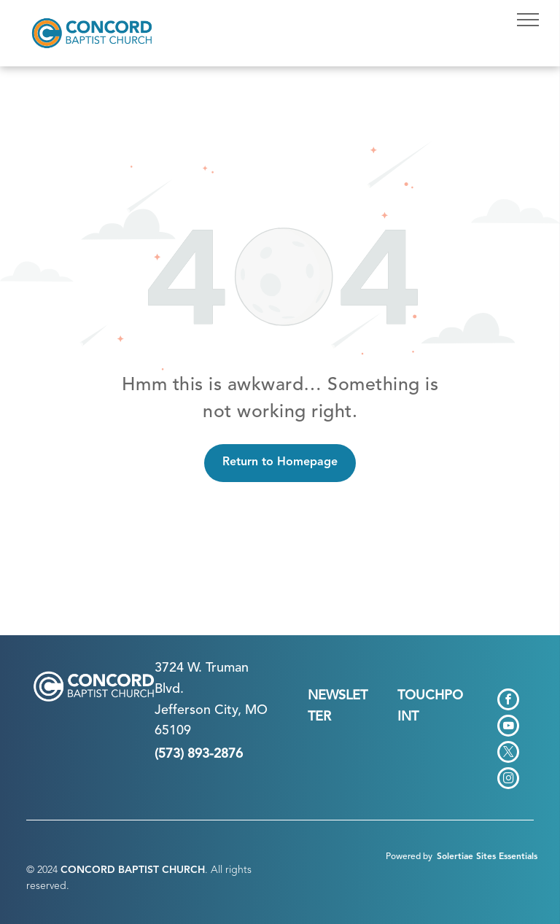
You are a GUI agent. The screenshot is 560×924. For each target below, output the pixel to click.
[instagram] (508, 780)
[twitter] (508, 754)
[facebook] (508, 701)
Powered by (409, 857)
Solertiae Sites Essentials (487, 857)
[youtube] (508, 727)
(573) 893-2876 (199, 754)
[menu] (528, 20)
